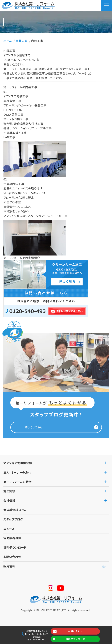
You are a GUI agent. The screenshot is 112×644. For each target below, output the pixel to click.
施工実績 (9, 491)
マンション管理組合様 (18, 463)
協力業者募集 (12, 538)
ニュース (9, 529)
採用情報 (9, 566)
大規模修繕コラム (15, 510)
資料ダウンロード (75, 639)
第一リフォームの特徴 (18, 482)
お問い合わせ (75, 631)
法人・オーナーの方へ (17, 472)
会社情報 (9, 500)
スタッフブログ (13, 519)
